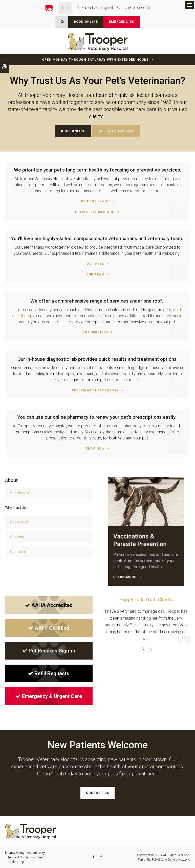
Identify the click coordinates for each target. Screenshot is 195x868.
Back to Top (16, 862)
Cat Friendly (19, 522)
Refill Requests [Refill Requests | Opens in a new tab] (49, 673)
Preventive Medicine (95, 212)
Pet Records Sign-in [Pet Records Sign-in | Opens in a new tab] (49, 651)
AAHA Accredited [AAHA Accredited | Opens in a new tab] (49, 605)
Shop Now (95, 449)
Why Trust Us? (16, 507)
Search (42, 857)
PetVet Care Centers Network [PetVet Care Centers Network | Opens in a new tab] (171, 860)
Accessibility (36, 853)
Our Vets (95, 264)
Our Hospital (20, 493)
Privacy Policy (15, 853)
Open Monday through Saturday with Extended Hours (95, 60)
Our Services (95, 332)
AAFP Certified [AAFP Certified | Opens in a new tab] (49, 628)
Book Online (86, 22)
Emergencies (122, 22)
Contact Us (97, 793)
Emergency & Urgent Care (49, 696)
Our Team (95, 274)
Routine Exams (95, 201)
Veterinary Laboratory (95, 390)
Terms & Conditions (21, 857)
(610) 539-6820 (139, 8)
